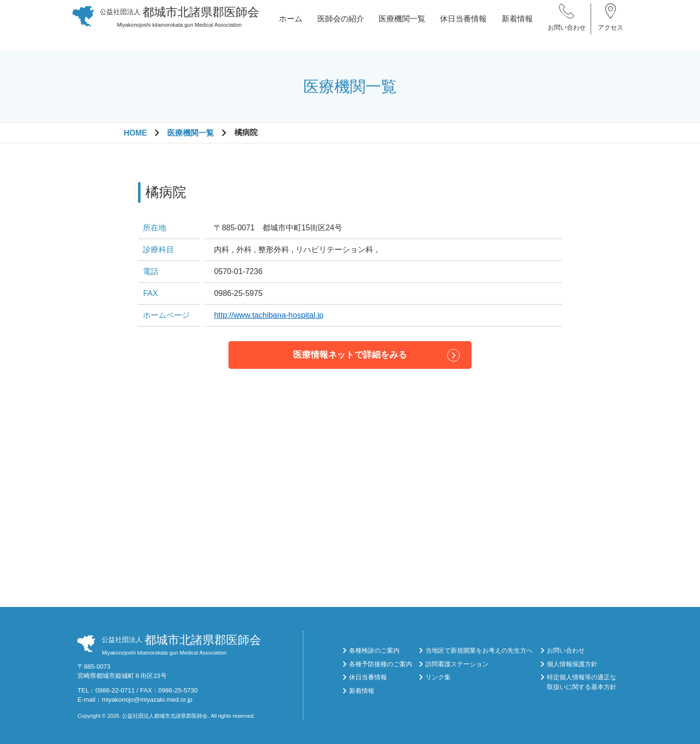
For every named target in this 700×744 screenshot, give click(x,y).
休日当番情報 (463, 25)
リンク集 (438, 677)
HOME (135, 133)
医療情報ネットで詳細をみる (350, 355)
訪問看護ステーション (457, 664)
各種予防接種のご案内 (381, 664)
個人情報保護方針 (572, 664)
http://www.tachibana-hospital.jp (269, 315)
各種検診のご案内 (374, 650)
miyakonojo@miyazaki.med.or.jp (147, 700)
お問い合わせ (567, 34)
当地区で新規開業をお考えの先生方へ (479, 650)
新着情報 (517, 25)
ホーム (291, 25)
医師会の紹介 (341, 25)
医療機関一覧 (402, 25)
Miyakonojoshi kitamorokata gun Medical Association (179, 23)
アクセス (611, 34)
